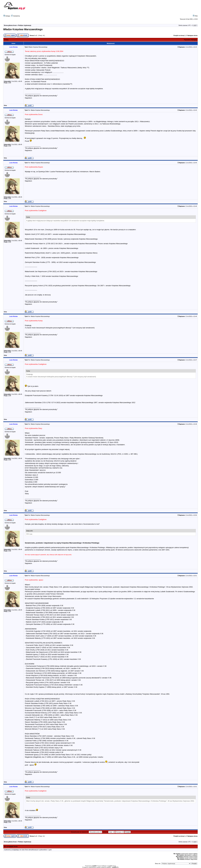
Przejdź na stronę (179, 36)
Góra (5, 105)
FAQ (195, 16)
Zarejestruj (15, 16)
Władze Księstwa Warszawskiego (23, 29)
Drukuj (6, 40)
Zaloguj (7, 16)
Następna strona (192, 36)
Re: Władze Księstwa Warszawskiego (39, 110)
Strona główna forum (10, 25)
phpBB (94, 866)
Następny (194, 40)
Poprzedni (187, 40)
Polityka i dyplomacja (25, 25)
